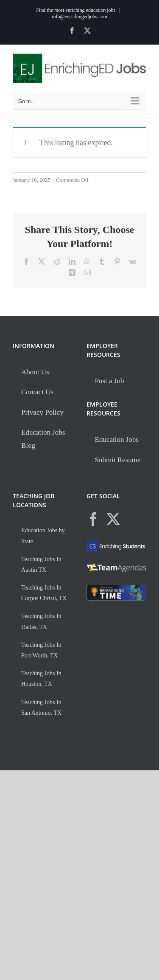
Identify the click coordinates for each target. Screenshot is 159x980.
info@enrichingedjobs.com (79, 17)
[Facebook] (93, 519)
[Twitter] (113, 519)
